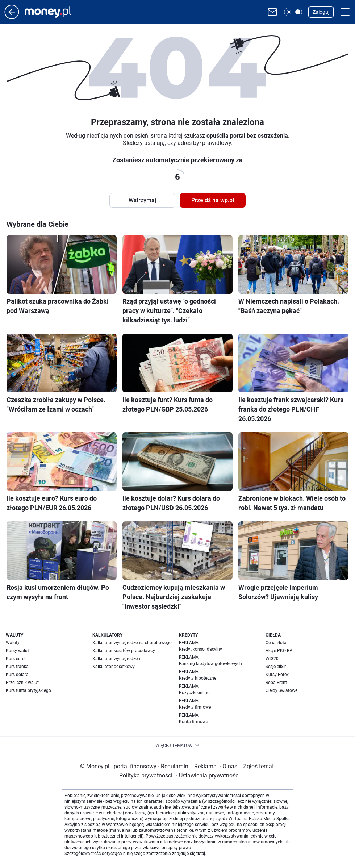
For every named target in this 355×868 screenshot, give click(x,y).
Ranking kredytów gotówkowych (210, 664)
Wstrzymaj (142, 200)
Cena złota (276, 643)
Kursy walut (17, 651)
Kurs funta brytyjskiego (28, 690)
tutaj (201, 854)
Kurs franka (17, 667)
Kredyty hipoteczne (198, 678)
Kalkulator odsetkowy (114, 667)
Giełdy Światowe (281, 690)
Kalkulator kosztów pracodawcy (124, 651)
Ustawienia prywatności (208, 775)
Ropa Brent (276, 683)
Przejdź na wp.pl (213, 200)
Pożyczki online (194, 693)
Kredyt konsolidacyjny (201, 649)
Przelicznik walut (22, 683)
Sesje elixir (276, 667)
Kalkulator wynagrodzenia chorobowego (132, 643)
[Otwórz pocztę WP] (272, 12)
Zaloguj (321, 12)
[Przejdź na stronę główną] (12, 17)
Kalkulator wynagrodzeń (116, 659)
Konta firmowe (193, 722)
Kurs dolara (17, 675)
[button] (293, 12)
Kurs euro (15, 659)
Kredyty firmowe (195, 707)
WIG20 (272, 659)
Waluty (13, 643)
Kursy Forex (277, 675)
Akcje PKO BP (279, 651)
